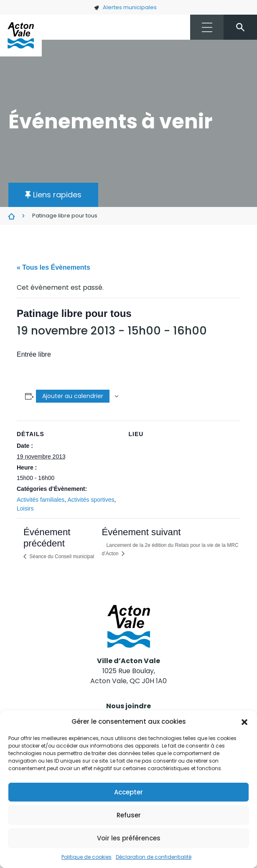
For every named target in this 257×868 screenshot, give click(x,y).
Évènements (11, 216)
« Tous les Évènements (53, 267)
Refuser (129, 815)
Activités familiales (41, 500)
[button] (244, 722)
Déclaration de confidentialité (154, 857)
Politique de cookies (87, 857)
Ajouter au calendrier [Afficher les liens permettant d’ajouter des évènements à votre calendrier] (73, 396)
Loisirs (25, 508)
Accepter (128, 792)
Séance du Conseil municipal (61, 557)
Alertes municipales (125, 7)
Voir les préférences (129, 838)
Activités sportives (91, 500)
